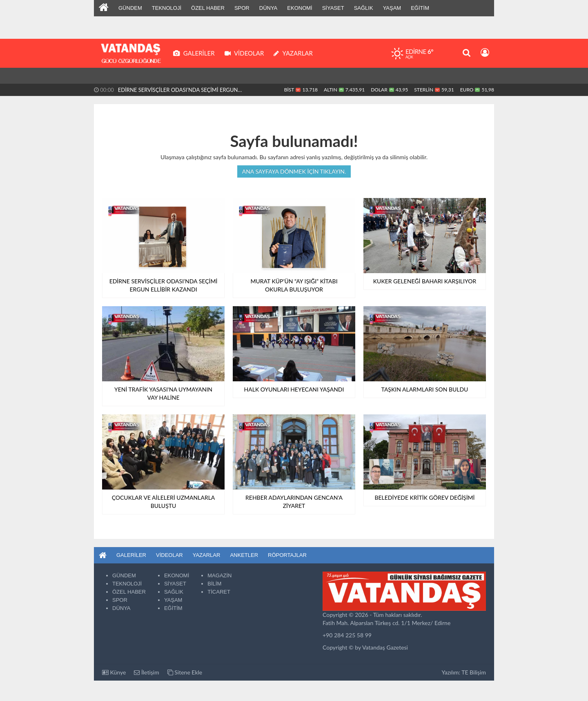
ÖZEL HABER (208, 8)
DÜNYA (268, 8)
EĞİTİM (420, 8)
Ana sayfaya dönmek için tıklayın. (294, 171)
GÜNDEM (130, 8)
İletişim (146, 672)
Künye (114, 672)
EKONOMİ (300, 8)
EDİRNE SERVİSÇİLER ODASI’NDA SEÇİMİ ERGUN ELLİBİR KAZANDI (178, 91)
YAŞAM (392, 8)
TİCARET (219, 592)
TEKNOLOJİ (167, 8)
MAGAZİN (219, 575)
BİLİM (214, 584)
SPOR (242, 8)
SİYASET (333, 8)
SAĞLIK (364, 8)
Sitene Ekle (185, 672)
